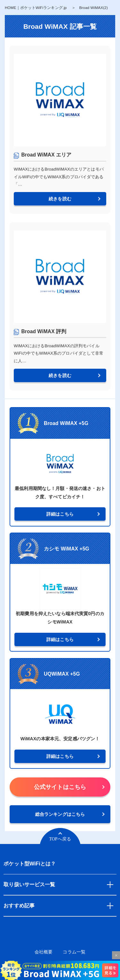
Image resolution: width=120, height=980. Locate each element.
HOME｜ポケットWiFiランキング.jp (36, 8)
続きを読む (60, 199)
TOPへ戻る (60, 839)
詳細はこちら (60, 514)
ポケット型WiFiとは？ (30, 864)
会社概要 (44, 952)
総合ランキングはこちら (60, 814)
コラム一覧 (74, 952)
